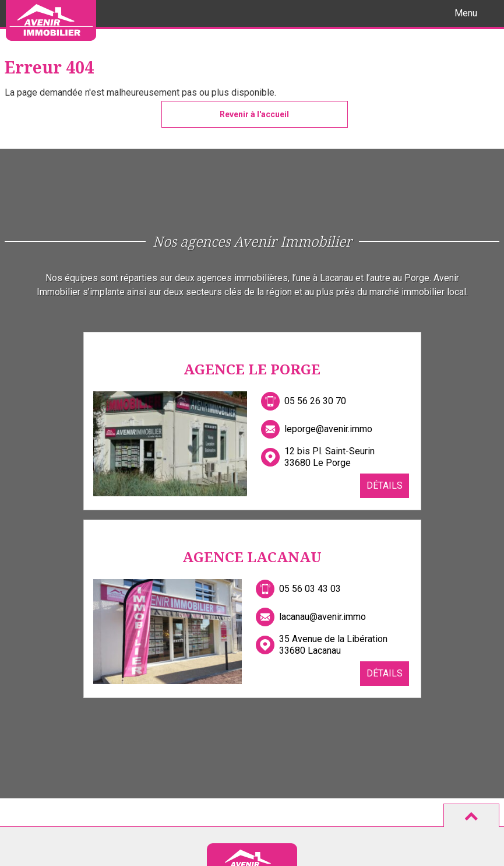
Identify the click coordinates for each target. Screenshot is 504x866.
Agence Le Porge (252, 369)
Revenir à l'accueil (254, 114)
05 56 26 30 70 (315, 401)
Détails (385, 485)
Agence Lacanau (252, 557)
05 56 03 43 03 (310, 589)
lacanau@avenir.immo (323, 617)
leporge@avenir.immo (328, 429)
